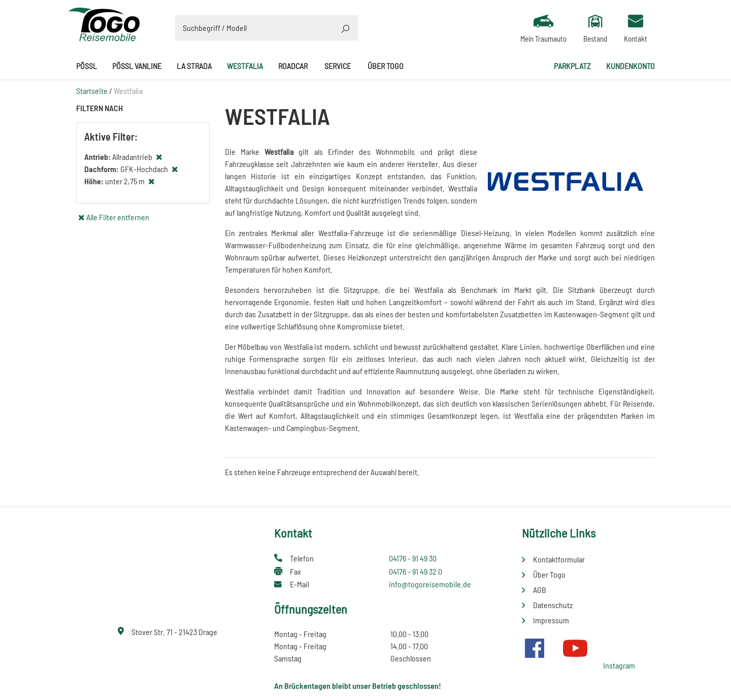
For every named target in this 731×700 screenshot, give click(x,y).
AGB (540, 590)
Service (338, 66)
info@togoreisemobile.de (430, 584)
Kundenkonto (630, 66)
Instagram (619, 665)
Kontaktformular (559, 559)
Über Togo (386, 66)
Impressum (551, 620)
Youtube (575, 648)
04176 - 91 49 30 (413, 558)
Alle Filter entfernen (118, 217)
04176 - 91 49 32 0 (416, 571)
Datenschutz (553, 605)
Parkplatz (572, 66)
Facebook (535, 648)
